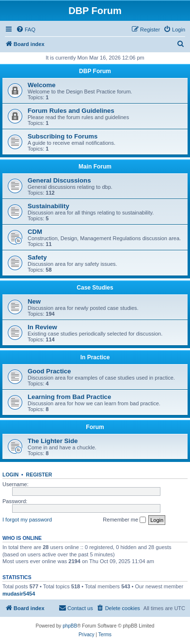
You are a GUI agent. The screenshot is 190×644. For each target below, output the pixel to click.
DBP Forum (95, 71)
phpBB (70, 626)
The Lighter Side (53, 441)
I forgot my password (27, 520)
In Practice (95, 357)
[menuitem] (26, 30)
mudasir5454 (19, 594)
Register (39, 475)
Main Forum (95, 167)
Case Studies (95, 288)
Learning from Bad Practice (69, 397)
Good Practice (49, 371)
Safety (37, 257)
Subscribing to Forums (63, 136)
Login (10, 475)
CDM (35, 232)
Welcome (42, 85)
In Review (42, 327)
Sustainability (48, 206)
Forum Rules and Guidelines (71, 111)
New (34, 301)
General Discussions (59, 180)
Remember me (124, 520)
